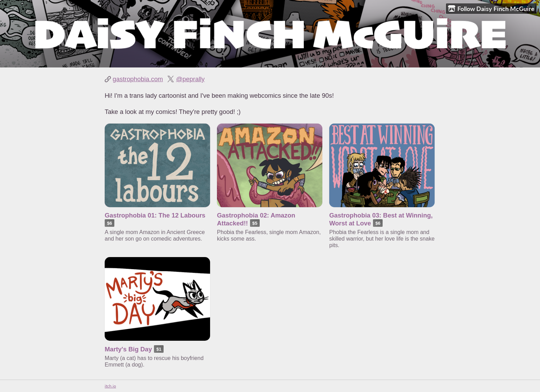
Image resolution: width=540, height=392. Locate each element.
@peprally (190, 79)
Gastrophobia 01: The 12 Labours (155, 215)
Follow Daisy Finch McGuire (491, 9)
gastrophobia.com (138, 79)
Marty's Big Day (128, 349)
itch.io (110, 386)
